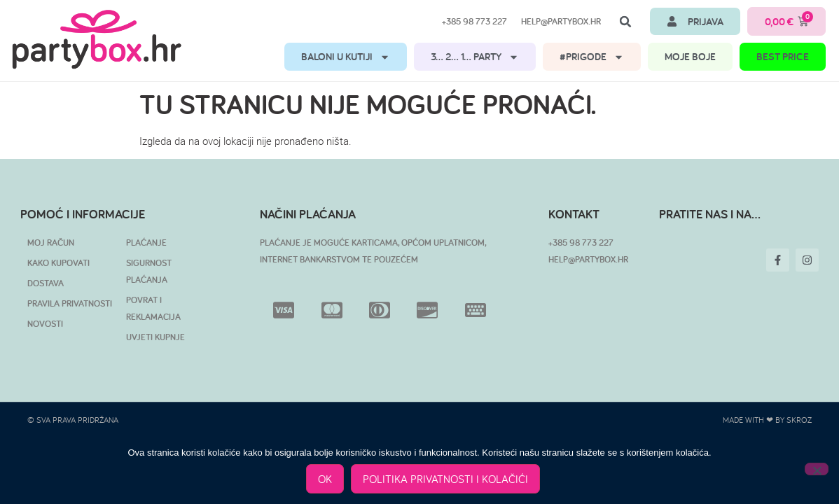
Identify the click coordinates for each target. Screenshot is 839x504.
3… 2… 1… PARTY (475, 57)
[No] (817, 469)
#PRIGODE (592, 57)
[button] (625, 22)
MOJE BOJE (690, 56)
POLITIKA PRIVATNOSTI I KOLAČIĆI (445, 479)
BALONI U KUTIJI (346, 57)
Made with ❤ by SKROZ (767, 420)
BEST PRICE (783, 56)
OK (325, 479)
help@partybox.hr (561, 21)
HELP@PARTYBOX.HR (588, 259)
